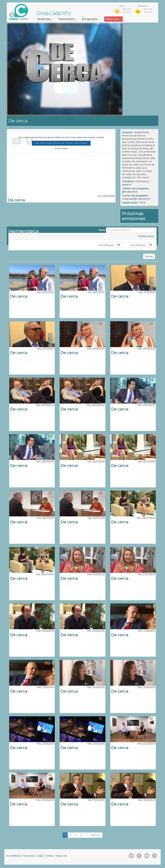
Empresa (91, 19)
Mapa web (61, 856)
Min (94, 245)
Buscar (149, 256)
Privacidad (28, 856)
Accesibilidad (13, 856)
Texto (102, 230)
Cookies (49, 856)
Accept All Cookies (61, 148)
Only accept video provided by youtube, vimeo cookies (61, 143)
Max (125, 245)
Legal (39, 856)
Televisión (68, 19)
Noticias (45, 19)
